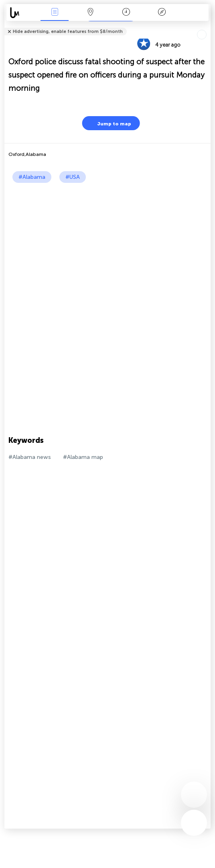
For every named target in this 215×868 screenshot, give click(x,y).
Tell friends (207, 26)
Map (90, 13)
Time (126, 13)
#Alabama (32, 177)
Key (162, 13)
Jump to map (109, 123)
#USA (73, 177)
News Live (55, 13)
